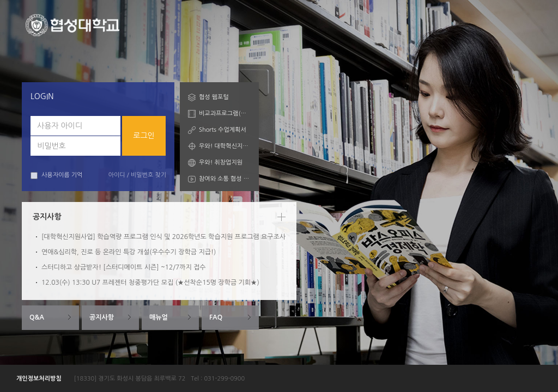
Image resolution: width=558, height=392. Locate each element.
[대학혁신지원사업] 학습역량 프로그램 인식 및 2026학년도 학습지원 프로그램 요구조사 (163, 237)
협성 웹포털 (214, 97)
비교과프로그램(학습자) (225, 114)
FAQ (216, 317)
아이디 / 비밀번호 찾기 (137, 175)
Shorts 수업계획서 (223, 130)
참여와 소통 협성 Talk (225, 179)
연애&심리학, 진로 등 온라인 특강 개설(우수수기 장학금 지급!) (129, 252)
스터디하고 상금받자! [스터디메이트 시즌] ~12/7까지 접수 (124, 267)
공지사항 (102, 317)
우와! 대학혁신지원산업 (225, 146)
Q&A (37, 317)
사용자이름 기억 (56, 176)
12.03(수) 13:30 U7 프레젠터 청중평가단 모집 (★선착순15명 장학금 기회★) (150, 283)
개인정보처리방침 (39, 379)
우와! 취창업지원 (221, 163)
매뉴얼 (159, 317)
